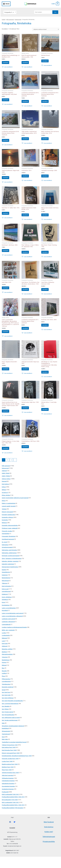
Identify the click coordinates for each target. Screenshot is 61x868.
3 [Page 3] (11, 471)
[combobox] (10, 9)
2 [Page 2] (7, 471)
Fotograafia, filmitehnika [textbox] (10, 9)
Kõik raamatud (10, 17)
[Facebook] (10, 833)
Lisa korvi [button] (7, 60)
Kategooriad (18, 17)
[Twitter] (14, 833)
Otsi (55, 9)
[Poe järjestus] (46, 26)
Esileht (4, 17)
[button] (7, 65)
